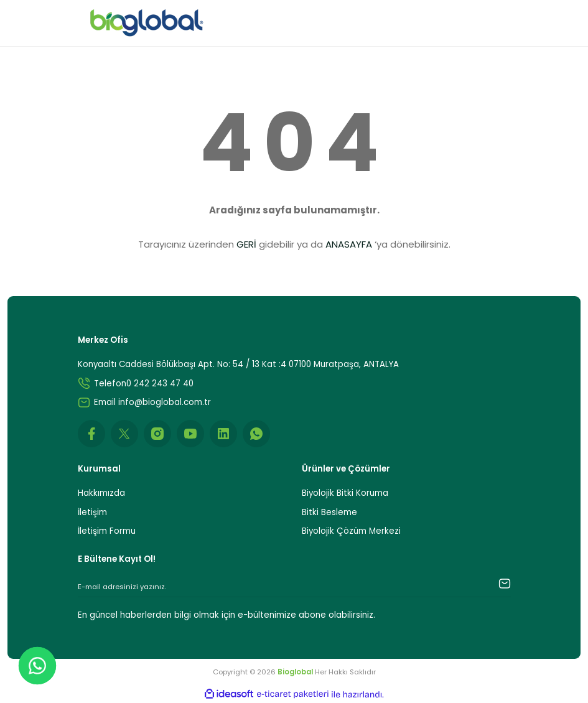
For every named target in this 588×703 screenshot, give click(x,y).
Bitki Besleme (329, 512)
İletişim (92, 512)
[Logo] (147, 23)
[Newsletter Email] (294, 587)
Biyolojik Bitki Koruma (345, 493)
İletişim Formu (107, 531)
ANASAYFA (349, 244)
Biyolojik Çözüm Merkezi (351, 531)
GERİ (246, 244)
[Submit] (492, 584)
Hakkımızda (101, 493)
